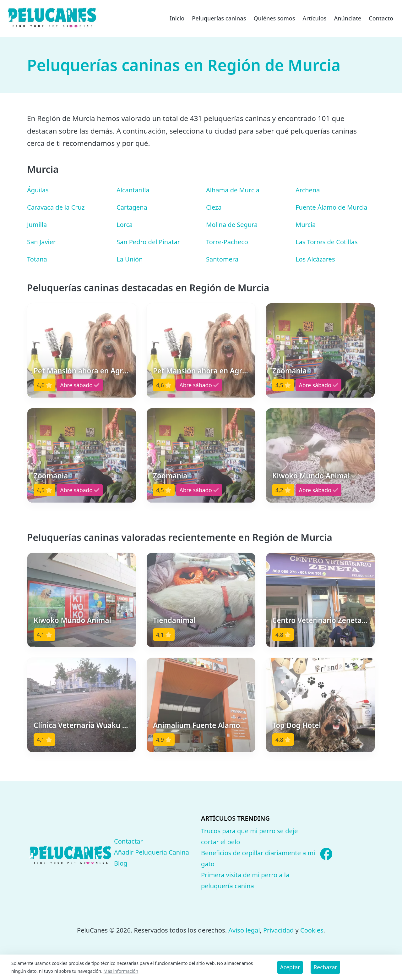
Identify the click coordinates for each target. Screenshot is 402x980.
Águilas (38, 190)
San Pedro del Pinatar (148, 242)
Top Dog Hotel (297, 725)
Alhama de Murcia (233, 190)
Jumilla (37, 225)
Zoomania (289, 371)
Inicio (177, 18)
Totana (37, 259)
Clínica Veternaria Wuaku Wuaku (90, 725)
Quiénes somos (274, 18)
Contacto (381, 18)
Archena (308, 190)
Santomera (222, 259)
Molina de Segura (232, 225)
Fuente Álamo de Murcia (331, 207)
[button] (82, 350)
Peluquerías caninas (219, 18)
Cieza (214, 207)
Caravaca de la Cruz (56, 207)
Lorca (125, 225)
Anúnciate (348, 18)
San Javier (41, 242)
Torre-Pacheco (227, 242)
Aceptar (290, 967)
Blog (121, 863)
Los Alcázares (315, 259)
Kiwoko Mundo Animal (311, 476)
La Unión (130, 259)
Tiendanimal (174, 620)
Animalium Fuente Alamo (196, 725)
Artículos (315, 18)
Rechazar (325, 967)
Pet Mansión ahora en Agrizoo (85, 371)
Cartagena (132, 207)
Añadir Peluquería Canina (152, 852)
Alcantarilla (133, 190)
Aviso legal (244, 930)
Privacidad (278, 930)
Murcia (306, 225)
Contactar (128, 841)
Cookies (312, 930)
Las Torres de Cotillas (327, 242)
